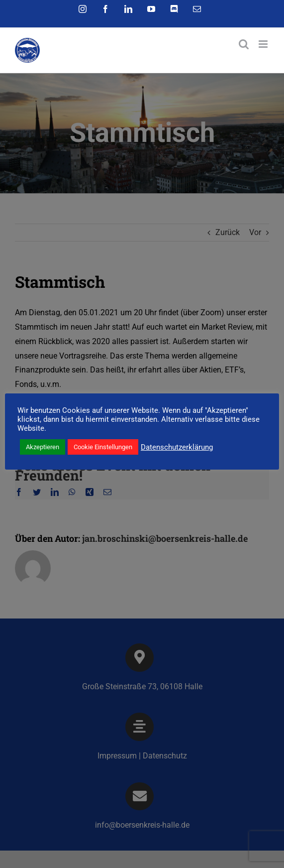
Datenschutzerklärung (177, 447)
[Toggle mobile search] (244, 44)
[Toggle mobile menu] (264, 44)
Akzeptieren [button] (43, 447)
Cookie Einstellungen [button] (103, 447)
